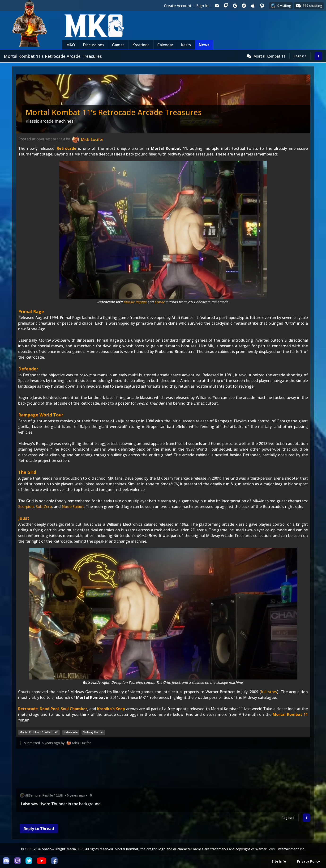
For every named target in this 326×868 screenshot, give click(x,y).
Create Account (178, 6)
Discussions (94, 45)
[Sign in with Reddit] (244, 6)
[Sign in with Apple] (253, 6)
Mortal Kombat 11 (269, 56)
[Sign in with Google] (235, 6)
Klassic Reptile (135, 302)
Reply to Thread (39, 829)
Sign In (202, 6)
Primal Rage (31, 311)
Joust (24, 518)
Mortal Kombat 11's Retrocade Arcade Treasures (114, 112)
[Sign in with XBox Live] (262, 6)
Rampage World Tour (41, 415)
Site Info (279, 861)
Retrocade (66, 148)
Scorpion (26, 507)
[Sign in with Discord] (217, 6)
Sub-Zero (44, 507)
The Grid (27, 472)
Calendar (165, 45)
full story (269, 692)
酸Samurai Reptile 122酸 (44, 795)
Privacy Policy (309, 861)
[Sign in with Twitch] (226, 6)
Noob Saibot (73, 507)
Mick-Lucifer (81, 743)
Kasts (186, 45)
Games (118, 45)
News (204, 45)
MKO (71, 45)
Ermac (160, 302)
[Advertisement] (158, 769)
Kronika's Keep (111, 709)
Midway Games (93, 732)
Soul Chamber (74, 709)
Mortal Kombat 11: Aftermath (39, 732)
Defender (28, 369)
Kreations (141, 45)
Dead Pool (49, 709)
